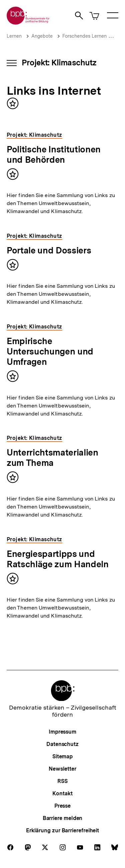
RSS (62, 781)
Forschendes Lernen (84, 36)
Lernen (14, 36)
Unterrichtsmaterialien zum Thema (52, 458)
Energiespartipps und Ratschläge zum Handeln (58, 559)
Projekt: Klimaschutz (59, 63)
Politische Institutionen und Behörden (54, 154)
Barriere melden (63, 818)
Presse (62, 806)
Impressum (62, 732)
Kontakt (62, 793)
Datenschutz (62, 744)
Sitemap (62, 756)
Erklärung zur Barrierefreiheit (62, 830)
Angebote (42, 36)
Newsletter (62, 769)
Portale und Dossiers (49, 250)
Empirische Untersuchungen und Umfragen (50, 351)
